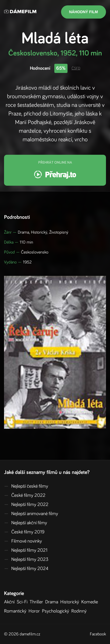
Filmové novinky (23, 541)
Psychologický (57, 611)
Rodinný (80, 611)
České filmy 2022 (25, 495)
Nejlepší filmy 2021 (26, 550)
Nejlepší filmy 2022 (26, 505)
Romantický (16, 611)
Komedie (91, 602)
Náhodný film (84, 12)
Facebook (98, 634)
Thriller (37, 602)
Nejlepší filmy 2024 (26, 569)
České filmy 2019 (24, 532)
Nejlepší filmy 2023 (26, 559)
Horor (35, 611)
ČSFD (76, 68)
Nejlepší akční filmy (26, 523)
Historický (71, 602)
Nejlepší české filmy (26, 486)
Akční (10, 602)
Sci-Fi (23, 602)
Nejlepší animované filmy (31, 514)
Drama (53, 602)
